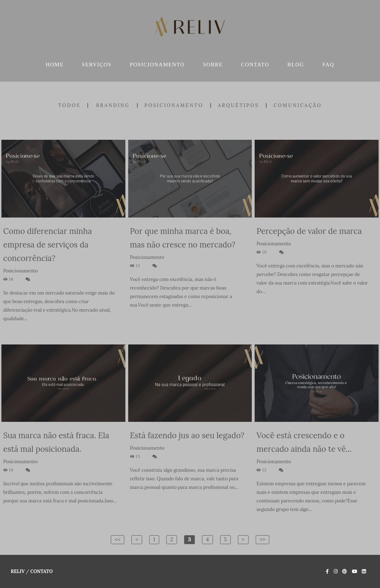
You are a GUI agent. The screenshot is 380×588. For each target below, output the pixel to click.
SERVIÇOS (97, 65)
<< (118, 539)
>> (262, 539)
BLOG (296, 65)
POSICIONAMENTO (157, 65)
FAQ (328, 65)
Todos (69, 105)
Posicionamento (174, 105)
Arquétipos (238, 105)
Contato (41, 571)
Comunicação (298, 105)
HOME (54, 65)
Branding (113, 105)
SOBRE (213, 65)
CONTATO (255, 65)
